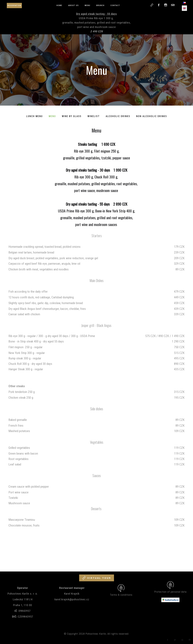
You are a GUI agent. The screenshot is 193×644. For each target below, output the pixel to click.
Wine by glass (72, 116)
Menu (88, 5)
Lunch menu (34, 116)
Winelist (94, 116)
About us (74, 5)
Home (59, 5)
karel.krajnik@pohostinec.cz (72, 599)
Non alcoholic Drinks (152, 116)
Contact (115, 5)
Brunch (100, 5)
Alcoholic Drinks (118, 116)
